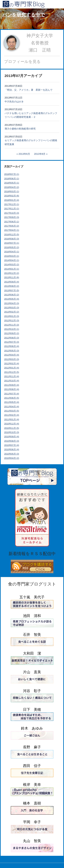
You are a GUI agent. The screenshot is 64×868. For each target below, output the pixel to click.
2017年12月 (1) (12, 204)
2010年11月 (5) (12, 428)
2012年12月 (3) (12, 321)
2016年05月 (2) (12, 247)
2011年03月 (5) (12, 411)
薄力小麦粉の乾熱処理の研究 (20, 129)
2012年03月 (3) (12, 359)
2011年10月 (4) (12, 381)
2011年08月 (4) (12, 389)
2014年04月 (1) (12, 260)
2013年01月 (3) (12, 316)
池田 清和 (32, 616)
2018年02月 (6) (12, 196)
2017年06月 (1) (12, 222)
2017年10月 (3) (12, 213)
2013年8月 (40, 154)
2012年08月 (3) (12, 338)
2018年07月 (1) (12, 174)
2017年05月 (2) (12, 226)
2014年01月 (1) (12, 269)
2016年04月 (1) (12, 252)
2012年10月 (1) (12, 329)
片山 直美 (32, 672)
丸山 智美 (32, 841)
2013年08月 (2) (12, 286)
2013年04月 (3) (12, 303)
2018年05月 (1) (12, 183)
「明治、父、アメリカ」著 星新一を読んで (29, 90)
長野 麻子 (32, 747)
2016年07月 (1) (12, 243)
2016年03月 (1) (12, 256)
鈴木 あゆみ (32, 728)
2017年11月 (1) (12, 209)
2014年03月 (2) (12, 265)
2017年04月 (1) (12, 230)
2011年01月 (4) (12, 420)
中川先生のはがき (14, 102)
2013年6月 (24, 154)
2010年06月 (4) (12, 450)
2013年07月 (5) (12, 291)
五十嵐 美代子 (32, 597)
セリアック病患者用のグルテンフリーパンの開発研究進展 (31, 142)
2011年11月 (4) (12, 376)
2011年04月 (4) (12, 407)
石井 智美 (32, 635)
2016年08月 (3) (12, 239)
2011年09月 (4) (12, 385)
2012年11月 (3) (12, 325)
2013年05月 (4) (12, 299)
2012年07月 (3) (12, 342)
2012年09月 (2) (12, 333)
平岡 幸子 (32, 822)
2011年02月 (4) (12, 415)
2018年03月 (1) (12, 192)
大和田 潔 (32, 653)
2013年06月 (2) (12, 295)
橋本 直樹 (32, 803)
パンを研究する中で (24, 15)
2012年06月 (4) (12, 346)
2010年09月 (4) (12, 437)
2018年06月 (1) (12, 179)
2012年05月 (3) (12, 351)
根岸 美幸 (32, 785)
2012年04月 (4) (12, 355)
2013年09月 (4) (12, 282)
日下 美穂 (32, 709)
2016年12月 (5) (12, 235)
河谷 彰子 (32, 691)
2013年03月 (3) (12, 308)
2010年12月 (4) (12, 424)
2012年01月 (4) (12, 368)
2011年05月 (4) (12, 402)
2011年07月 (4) (12, 394)
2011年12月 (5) (12, 372)
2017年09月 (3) (12, 217)
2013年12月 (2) (12, 273)
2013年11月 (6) (12, 277)
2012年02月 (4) (12, 364)
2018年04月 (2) (12, 187)
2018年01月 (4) (12, 200)
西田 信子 (32, 766)
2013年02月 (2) (12, 312)
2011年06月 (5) (12, 398)
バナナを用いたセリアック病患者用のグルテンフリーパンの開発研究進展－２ (31, 115)
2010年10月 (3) (12, 432)
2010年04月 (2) (12, 458)
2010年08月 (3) (12, 441)
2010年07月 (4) (12, 445)
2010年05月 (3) (12, 454)
